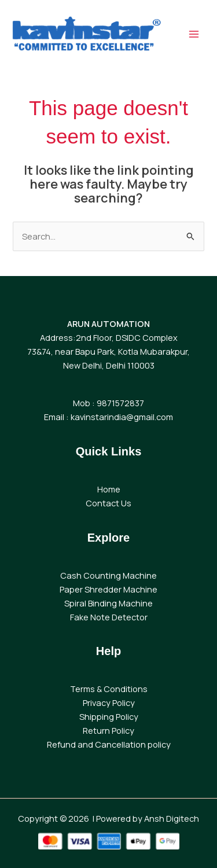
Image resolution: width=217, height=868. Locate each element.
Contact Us (108, 503)
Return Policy (108, 730)
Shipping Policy (109, 716)
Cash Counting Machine (108, 575)
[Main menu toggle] (194, 34)
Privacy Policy (109, 703)
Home (109, 489)
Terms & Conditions (109, 689)
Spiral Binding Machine (108, 603)
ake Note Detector (111, 617)
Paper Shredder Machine (108, 589)
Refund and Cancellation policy (109, 744)
